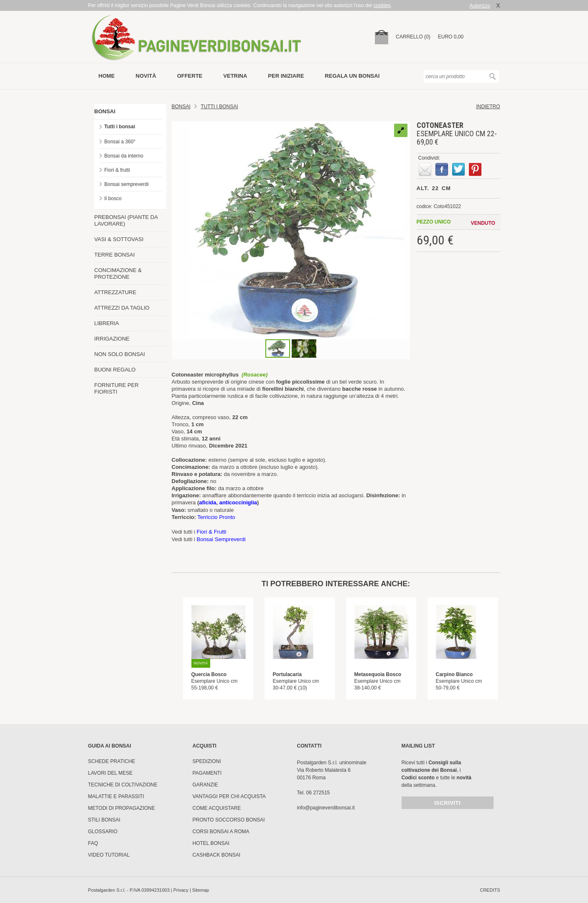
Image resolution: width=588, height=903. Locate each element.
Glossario (103, 832)
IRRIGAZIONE (112, 339)
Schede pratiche (112, 761)
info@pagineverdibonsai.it (326, 808)
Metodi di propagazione (122, 808)
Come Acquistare (217, 808)
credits (490, 890)
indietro (488, 107)
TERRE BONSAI (115, 255)
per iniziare (286, 76)
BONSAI (105, 111)
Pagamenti (207, 773)
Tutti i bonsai (120, 127)
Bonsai (181, 107)
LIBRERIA (107, 323)
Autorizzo (480, 6)
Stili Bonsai (104, 820)
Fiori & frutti (117, 170)
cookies (382, 5)
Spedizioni (207, 761)
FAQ (93, 843)
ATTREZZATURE (116, 292)
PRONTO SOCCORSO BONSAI (229, 820)
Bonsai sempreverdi (127, 184)
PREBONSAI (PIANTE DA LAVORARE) (126, 220)
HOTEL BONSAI (211, 843)
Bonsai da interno (124, 156)
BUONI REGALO (115, 370)
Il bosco (113, 198)
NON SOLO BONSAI (120, 354)
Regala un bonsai (352, 76)
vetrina (235, 76)
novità (146, 76)
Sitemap (201, 890)
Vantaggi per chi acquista (229, 796)
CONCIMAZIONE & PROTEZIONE (118, 273)
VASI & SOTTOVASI (119, 239)
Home (107, 76)
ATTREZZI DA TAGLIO (122, 308)
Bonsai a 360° (120, 142)
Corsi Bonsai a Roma (221, 832)
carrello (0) (413, 37)
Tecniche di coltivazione (123, 785)
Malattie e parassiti (116, 796)
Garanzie (205, 785)
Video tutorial (109, 855)
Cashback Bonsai (217, 855)
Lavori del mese (111, 773)
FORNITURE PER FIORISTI (117, 388)
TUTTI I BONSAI (219, 107)
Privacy (181, 890)
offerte (190, 76)
